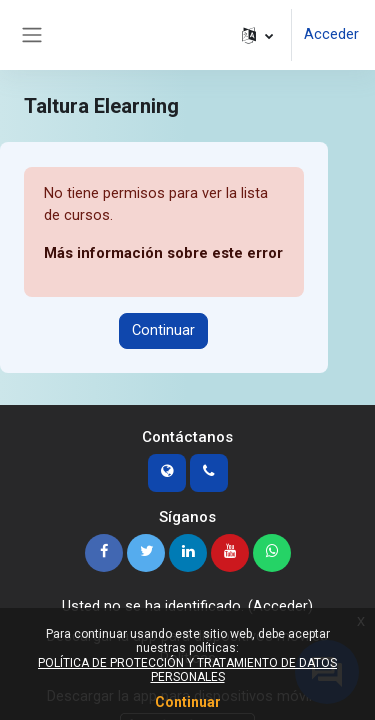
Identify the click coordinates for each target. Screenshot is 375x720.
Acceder (331, 34)
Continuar (163, 330)
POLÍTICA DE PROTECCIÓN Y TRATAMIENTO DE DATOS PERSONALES (187, 670)
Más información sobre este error (163, 253)
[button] (257, 35)
